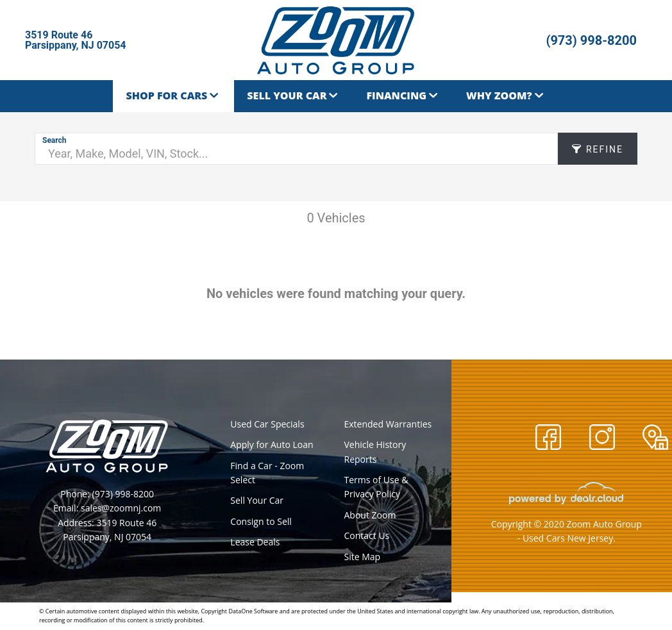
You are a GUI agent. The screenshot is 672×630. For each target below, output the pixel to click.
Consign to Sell (261, 521)
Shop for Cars (166, 95)
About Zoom (370, 515)
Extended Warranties (388, 424)
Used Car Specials (267, 424)
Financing (396, 95)
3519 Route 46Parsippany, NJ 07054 (76, 40)
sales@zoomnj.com (121, 508)
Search (55, 140)
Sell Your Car (287, 95)
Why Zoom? (499, 95)
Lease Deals (255, 542)
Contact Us (366, 535)
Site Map (362, 557)
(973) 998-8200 (591, 40)
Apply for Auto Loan (272, 444)
